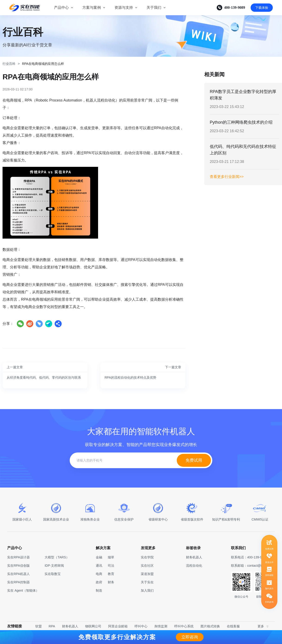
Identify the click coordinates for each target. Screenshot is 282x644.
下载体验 (262, 8)
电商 (99, 574)
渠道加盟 (147, 574)
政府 (99, 582)
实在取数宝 (53, 574)
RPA (52, 626)
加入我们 (147, 590)
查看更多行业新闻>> (227, 177)
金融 (99, 557)
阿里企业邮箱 (118, 626)
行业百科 (9, 64)
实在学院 (147, 557)
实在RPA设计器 (18, 557)
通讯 (99, 566)
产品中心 (61, 7)
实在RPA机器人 (18, 574)
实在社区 (147, 566)
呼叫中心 (141, 626)
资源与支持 (124, 7)
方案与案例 (92, 7)
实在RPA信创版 (18, 566)
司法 (111, 566)
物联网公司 (93, 626)
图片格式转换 (210, 626)
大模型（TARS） (57, 557)
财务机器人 (70, 626)
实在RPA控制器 (18, 582)
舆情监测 (161, 626)
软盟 (39, 626)
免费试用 (194, 460)
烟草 (111, 557)
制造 (99, 590)
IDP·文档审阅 (54, 566)
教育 (111, 574)
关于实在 (147, 582)
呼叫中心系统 (184, 626)
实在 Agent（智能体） (23, 590)
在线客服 (233, 626)
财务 (111, 582)
